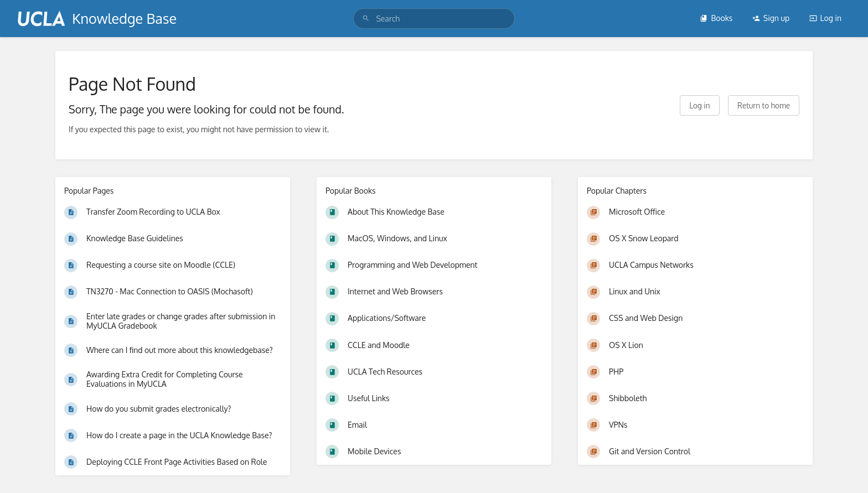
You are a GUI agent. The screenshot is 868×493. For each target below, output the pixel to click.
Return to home (764, 105)
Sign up (771, 18)
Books (716, 18)
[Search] (366, 19)
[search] (434, 19)
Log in (825, 18)
